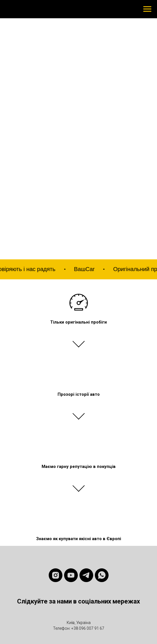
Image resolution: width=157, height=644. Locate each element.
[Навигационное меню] (147, 9)
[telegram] (86, 575)
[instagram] (56, 575)
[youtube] (71, 575)
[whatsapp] (102, 575)
